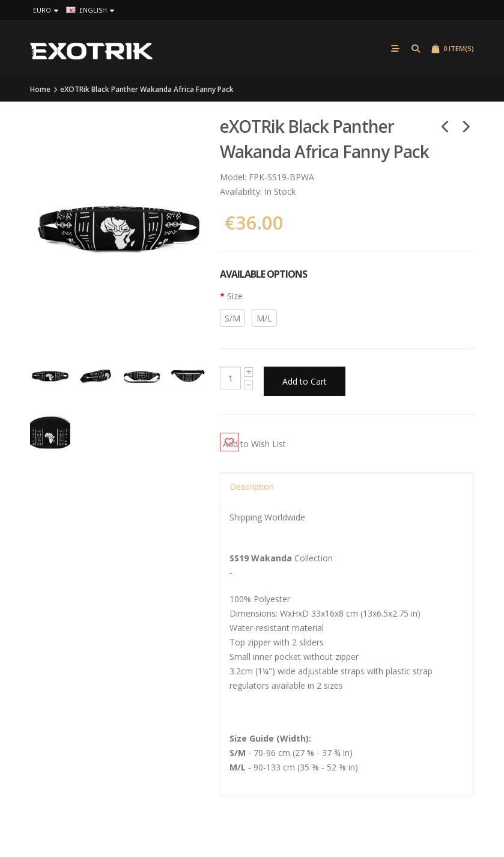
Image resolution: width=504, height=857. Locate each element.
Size (235, 298)
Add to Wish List (275, 437)
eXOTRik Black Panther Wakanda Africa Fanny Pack (147, 90)
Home (40, 90)
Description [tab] (252, 482)
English (90, 10)
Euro (46, 10)
